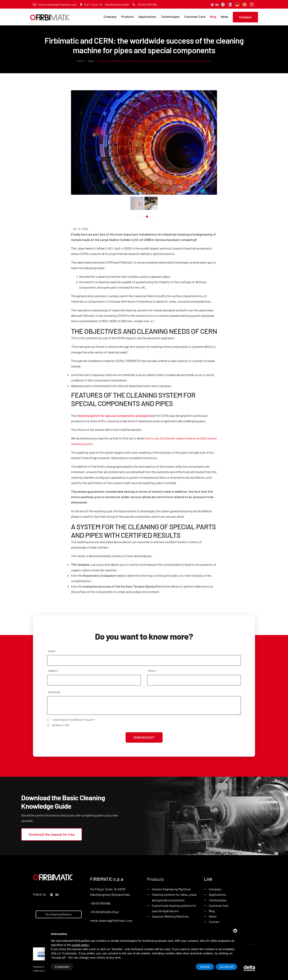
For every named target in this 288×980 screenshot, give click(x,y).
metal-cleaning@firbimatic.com (55, 5)
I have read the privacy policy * (74, 720)
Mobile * (53, 671)
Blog (213, 17)
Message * (55, 692)
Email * (153, 671)
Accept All (227, 967)
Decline (205, 967)
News (224, 17)
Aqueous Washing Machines (170, 916)
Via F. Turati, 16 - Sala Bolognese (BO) (105, 5)
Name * (52, 651)
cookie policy (80, 945)
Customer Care (195, 17)
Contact (245, 17)
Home (80, 61)
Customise (62, 967)
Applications (147, 17)
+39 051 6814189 (145, 5)
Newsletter (61, 725)
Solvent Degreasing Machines (171, 889)
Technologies (170, 17)
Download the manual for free (52, 834)
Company (110, 17)
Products (127, 17)
